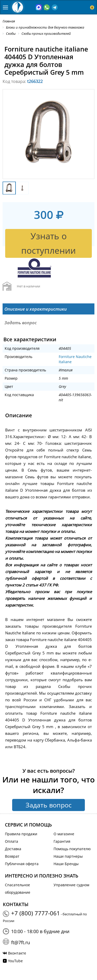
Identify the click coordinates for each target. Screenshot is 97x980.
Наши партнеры (68, 856)
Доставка (13, 849)
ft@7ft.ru (21, 942)
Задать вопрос (49, 805)
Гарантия (62, 841)
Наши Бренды (66, 864)
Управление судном (71, 885)
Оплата (12, 841)
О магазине (64, 834)
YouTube (15, 961)
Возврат (12, 856)
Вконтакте (17, 953)
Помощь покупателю (72, 849)
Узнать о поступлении (48, 243)
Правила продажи (21, 834)
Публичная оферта (22, 864)
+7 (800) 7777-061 (36, 913)
